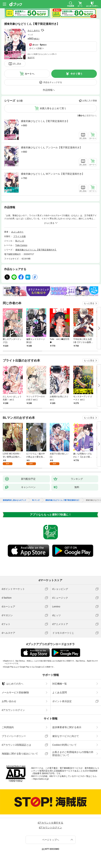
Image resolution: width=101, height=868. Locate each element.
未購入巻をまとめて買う (53, 108)
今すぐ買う (76, 74)
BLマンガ (20, 241)
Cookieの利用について (65, 745)
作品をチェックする (53, 82)
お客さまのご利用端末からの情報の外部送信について (73, 754)
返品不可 (31, 58)
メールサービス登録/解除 (15, 692)
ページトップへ (51, 840)
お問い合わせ (9, 701)
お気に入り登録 (90, 101)
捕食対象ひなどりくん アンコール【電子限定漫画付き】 (51, 147)
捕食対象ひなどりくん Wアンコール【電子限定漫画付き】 (53, 174)
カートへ (30, 74)
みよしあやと (34, 30)
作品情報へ (49, 90)
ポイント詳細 (35, 48)
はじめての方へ (13, 684)
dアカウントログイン (13, 710)
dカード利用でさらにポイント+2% (41, 54)
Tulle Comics (21, 245)
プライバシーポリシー (14, 736)
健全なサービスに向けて (66, 736)
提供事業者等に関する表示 (67, 727)
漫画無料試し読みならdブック (15, 500)
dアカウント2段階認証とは (16, 745)
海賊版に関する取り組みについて (20, 754)
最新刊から (92, 116)
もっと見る (89, 303)
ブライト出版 (20, 236)
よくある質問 (60, 692)
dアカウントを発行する (51, 823)
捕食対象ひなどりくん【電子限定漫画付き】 (45, 121)
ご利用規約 (8, 727)
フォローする (42, 30)
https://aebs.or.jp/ (41, 779)
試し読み (17, 64)
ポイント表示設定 (62, 701)
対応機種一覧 (60, 684)
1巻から (81, 116)
